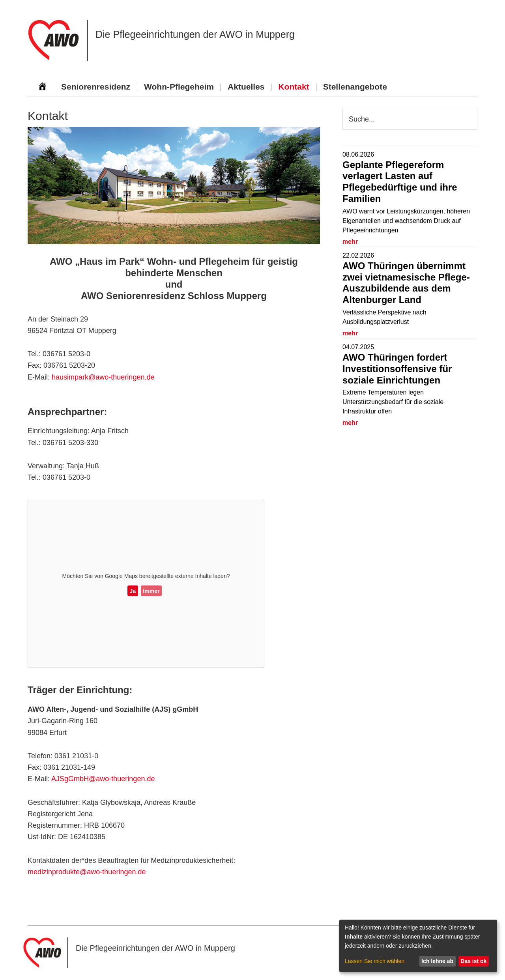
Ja (133, 591)
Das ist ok (473, 961)
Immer (151, 591)
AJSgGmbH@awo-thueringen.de (103, 779)
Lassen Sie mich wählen (375, 961)
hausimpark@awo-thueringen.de (103, 377)
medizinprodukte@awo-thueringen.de (87, 872)
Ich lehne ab (437, 961)
